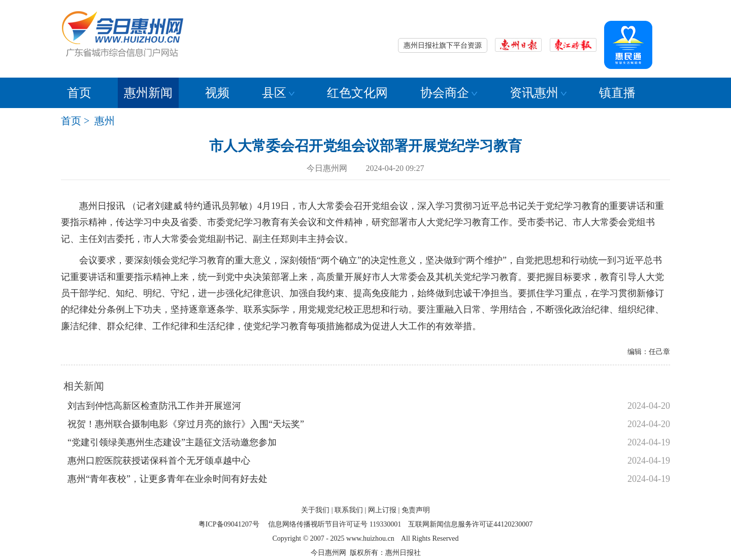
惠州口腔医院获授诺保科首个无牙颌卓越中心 (159, 461)
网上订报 (382, 510)
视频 (217, 93)
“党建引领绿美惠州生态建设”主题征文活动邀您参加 (172, 442)
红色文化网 (357, 93)
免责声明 (416, 510)
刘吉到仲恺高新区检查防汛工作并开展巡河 (154, 406)
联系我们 (349, 510)
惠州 (105, 121)
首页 (79, 93)
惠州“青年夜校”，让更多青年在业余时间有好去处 (168, 479)
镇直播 (617, 93)
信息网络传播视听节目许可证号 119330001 (335, 524)
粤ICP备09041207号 (229, 524)
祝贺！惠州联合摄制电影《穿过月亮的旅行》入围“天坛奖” (186, 424)
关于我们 (315, 510)
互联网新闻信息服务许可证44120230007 (470, 524)
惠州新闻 (148, 93)
